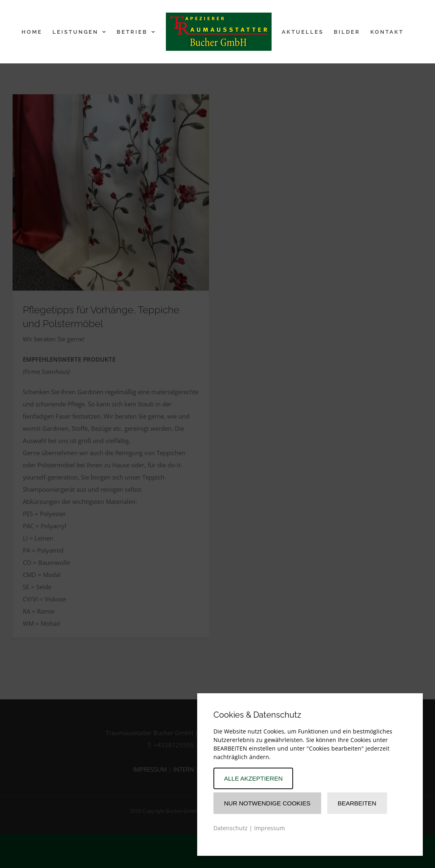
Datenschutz (231, 828)
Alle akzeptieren (253, 778)
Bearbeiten (357, 803)
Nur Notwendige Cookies (267, 803)
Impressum (270, 828)
